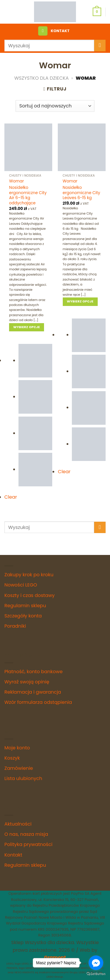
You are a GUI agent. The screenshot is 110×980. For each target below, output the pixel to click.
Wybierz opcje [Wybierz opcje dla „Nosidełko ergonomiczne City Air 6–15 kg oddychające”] (27, 327)
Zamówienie (19, 768)
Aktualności (18, 824)
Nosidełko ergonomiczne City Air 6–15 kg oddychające (28, 195)
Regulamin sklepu (25, 606)
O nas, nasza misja (26, 834)
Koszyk (12, 758)
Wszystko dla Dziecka (42, 78)
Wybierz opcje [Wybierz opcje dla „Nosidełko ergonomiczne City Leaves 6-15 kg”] (80, 301)
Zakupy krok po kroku (29, 575)
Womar (16, 181)
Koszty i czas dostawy (29, 595)
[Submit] (100, 45)
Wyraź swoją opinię (27, 682)
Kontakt (13, 855)
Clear (11, 497)
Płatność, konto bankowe (33, 672)
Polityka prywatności (28, 844)
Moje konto (17, 748)
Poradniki (15, 626)
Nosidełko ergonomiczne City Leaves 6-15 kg (82, 193)
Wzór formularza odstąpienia (38, 702)
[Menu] (43, 31)
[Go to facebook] (96, 963)
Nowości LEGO (21, 585)
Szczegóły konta (23, 616)
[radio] (35, 361)
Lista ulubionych (23, 778)
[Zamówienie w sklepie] (55, 106)
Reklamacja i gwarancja (33, 692)
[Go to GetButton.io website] (96, 974)
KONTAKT (60, 31)
